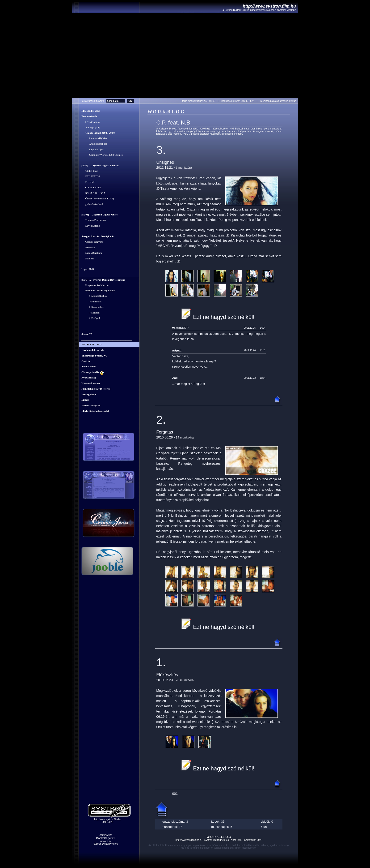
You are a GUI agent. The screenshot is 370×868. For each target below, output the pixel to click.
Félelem (88, 258)
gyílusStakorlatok (92, 204)
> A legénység (91, 128)
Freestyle (88, 182)
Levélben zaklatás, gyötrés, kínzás (279, 101)
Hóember (88, 247)
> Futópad (91, 318)
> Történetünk (91, 122)
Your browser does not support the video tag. (185, 56)
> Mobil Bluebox (94, 296)
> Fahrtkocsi (92, 301)
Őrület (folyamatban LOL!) (98, 199)
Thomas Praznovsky (94, 220)
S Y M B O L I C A (93, 193)
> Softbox (90, 313)
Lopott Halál (88, 269)
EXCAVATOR (91, 176)
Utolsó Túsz (90, 171)
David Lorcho (91, 226)
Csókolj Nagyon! (92, 242)
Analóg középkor (94, 144)
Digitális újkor (93, 149)
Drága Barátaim (92, 253)
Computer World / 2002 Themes (102, 155)
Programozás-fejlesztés (95, 285)
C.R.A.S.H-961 (91, 188)
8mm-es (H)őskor (95, 138)
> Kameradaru (93, 307)
